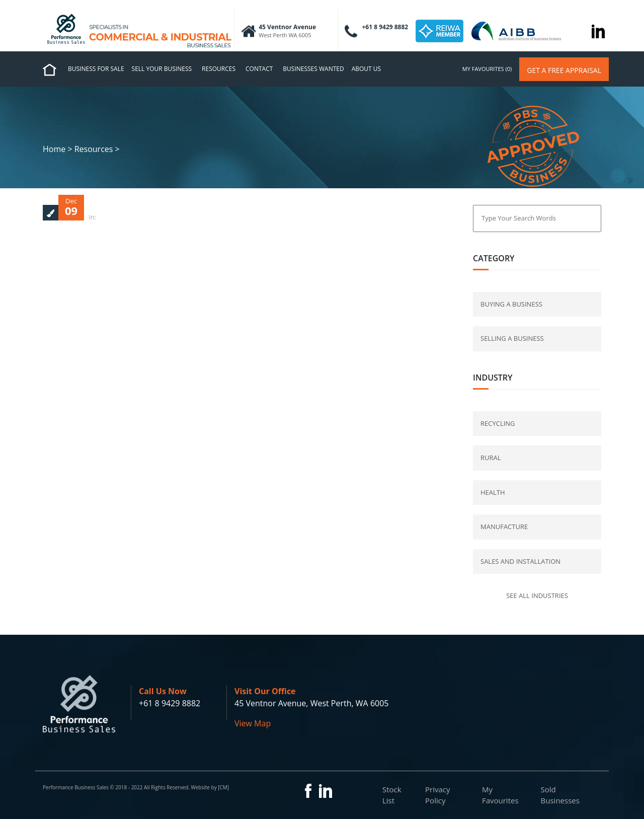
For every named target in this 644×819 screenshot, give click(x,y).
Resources (219, 69)
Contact (259, 69)
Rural (491, 458)
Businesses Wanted (313, 69)
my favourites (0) (487, 69)
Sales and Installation (520, 561)
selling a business (512, 338)
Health (493, 492)
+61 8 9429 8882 (170, 703)
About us (366, 69)
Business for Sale (96, 69)
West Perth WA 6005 (285, 35)
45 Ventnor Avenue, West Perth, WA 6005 (311, 703)
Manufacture (504, 527)
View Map (253, 723)
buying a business (511, 304)
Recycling (498, 423)
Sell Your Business (162, 69)
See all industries (537, 595)
